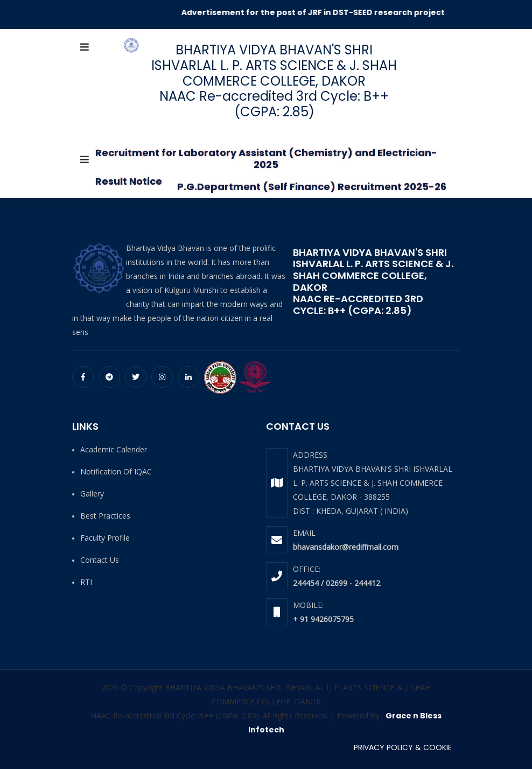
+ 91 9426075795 (323, 619)
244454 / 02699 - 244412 (337, 583)
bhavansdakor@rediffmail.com (346, 547)
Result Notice (129, 181)
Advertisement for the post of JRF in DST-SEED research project (323, 12)
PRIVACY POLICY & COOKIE (403, 747)
